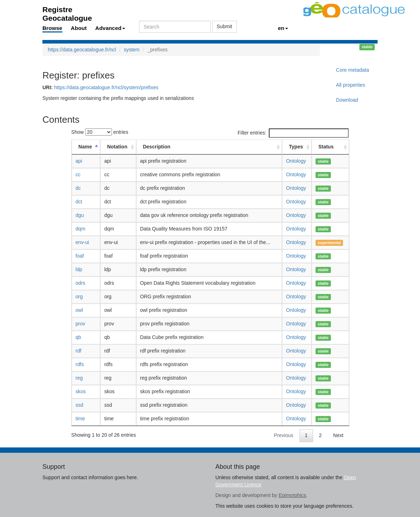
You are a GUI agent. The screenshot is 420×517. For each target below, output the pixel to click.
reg (79, 378)
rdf (78, 351)
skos (81, 391)
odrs (80, 283)
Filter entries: (293, 133)
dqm (80, 229)
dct (79, 202)
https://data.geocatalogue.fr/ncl (82, 50)
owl (79, 310)
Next (338, 435)
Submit (225, 26)
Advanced (110, 28)
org (79, 296)
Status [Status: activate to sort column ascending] (326, 147)
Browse (52, 28)
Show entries (100, 132)
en (283, 28)
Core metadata (352, 70)
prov (80, 324)
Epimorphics (292, 495)
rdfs (80, 364)
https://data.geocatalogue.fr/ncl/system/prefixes (106, 87)
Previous (283, 435)
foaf (80, 256)
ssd (80, 405)
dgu (80, 215)
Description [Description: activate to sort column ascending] (157, 147)
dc (78, 188)
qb (78, 337)
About (79, 28)
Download (347, 100)
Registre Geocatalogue (67, 12)
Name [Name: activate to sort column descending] (85, 147)
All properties (350, 85)
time (80, 419)
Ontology (296, 161)
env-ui (82, 242)
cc (78, 174)
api (79, 161)
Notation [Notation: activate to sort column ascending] (117, 147)
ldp (79, 269)
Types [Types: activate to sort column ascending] (296, 147)
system (132, 50)
